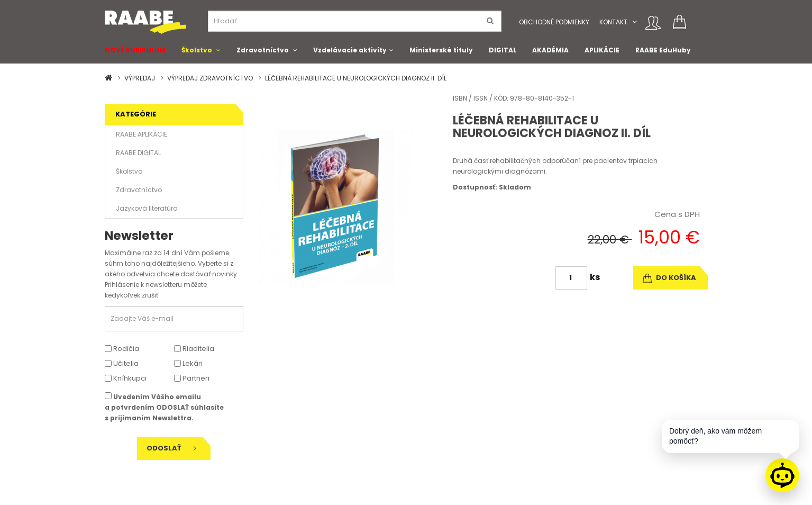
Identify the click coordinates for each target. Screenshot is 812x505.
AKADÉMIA (550, 50)
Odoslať (171, 448)
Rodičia (122, 349)
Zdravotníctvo (263, 50)
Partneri (192, 378)
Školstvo (197, 50)
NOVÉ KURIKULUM (135, 50)
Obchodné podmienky (554, 22)
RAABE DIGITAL (138, 153)
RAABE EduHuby (663, 50)
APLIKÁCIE (602, 50)
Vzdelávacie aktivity (350, 50)
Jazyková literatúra (147, 208)
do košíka (669, 278)
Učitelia (122, 363)
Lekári (188, 363)
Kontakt (613, 22)
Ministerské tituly (441, 50)
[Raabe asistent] (782, 475)
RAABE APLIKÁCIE (142, 134)
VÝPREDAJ (140, 78)
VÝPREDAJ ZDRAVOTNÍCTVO (210, 78)
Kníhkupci (126, 378)
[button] (635, 22)
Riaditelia (194, 349)
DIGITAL (503, 50)
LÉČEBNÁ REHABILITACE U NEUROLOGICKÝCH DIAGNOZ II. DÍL (356, 78)
